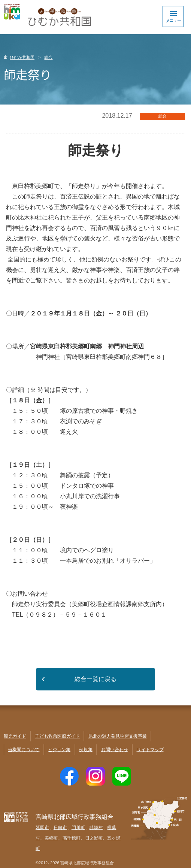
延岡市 (42, 828)
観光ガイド (15, 736)
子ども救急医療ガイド (57, 736)
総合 (48, 57)
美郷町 (51, 838)
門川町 (78, 828)
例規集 (86, 750)
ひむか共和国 (22, 57)
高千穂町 (72, 838)
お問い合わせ (115, 750)
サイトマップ (150, 750)
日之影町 (94, 838)
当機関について (24, 750)
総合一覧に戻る (95, 679)
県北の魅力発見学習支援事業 (118, 736)
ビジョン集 (59, 750)
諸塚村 (96, 828)
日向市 (60, 828)
